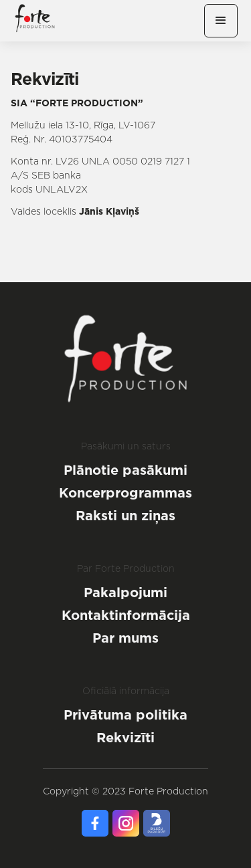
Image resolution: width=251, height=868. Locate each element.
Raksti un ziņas (125, 516)
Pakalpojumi (125, 592)
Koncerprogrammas (125, 493)
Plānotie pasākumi (125, 470)
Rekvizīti (125, 738)
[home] (35, 21)
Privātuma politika (125, 715)
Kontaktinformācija (126, 615)
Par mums (125, 638)
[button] (221, 21)
